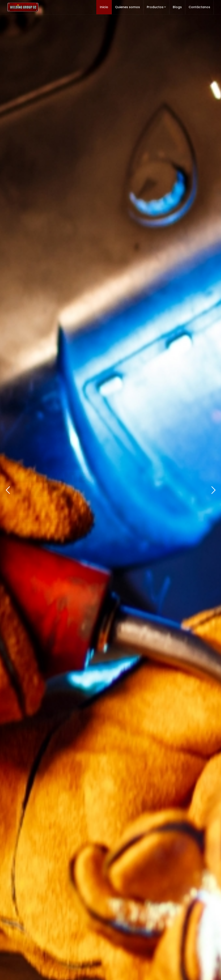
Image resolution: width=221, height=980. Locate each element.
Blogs (177, 7)
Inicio (104, 7)
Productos (156, 7)
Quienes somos (127, 7)
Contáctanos (199, 7)
